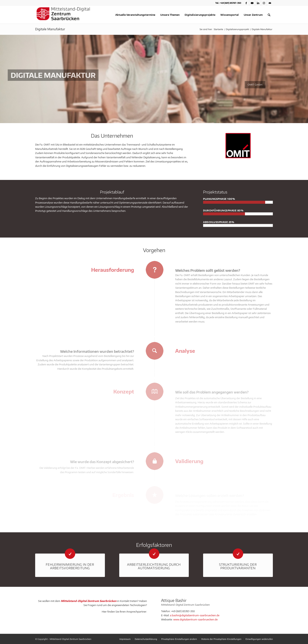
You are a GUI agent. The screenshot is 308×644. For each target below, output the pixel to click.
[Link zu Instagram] (264, 3)
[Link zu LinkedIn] (258, 3)
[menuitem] (135, 15)
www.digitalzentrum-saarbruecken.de (195, 619)
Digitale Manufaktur (50, 29)
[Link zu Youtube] (252, 3)
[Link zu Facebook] (246, 3)
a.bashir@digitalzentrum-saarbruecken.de (195, 615)
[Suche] (269, 15)
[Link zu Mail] (270, 3)
